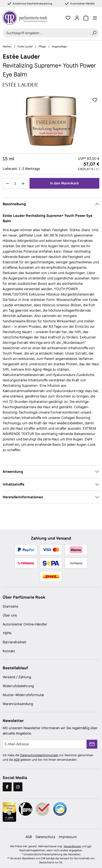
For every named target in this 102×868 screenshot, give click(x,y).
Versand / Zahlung (17, 677)
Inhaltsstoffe (14, 484)
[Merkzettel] (68, 18)
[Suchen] (94, 33)
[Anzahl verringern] (7, 183)
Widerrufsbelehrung (18, 686)
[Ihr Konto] (77, 18)
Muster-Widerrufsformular (23, 695)
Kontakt (9, 651)
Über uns (10, 615)
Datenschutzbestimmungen (39, 755)
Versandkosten (72, 846)
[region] (51, 121)
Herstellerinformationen (23, 497)
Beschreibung (14, 204)
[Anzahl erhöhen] (23, 183)
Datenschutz (45, 837)
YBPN (7, 633)
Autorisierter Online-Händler (25, 624)
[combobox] (46, 33)
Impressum (68, 837)
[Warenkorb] (86, 18)
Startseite (10, 606)
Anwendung (13, 472)
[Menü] (95, 18)
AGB (17, 760)
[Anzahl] (15, 183)
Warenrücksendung (18, 704)
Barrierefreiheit (15, 642)
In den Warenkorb (65, 183)
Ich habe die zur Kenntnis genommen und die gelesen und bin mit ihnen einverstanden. (48, 757)
